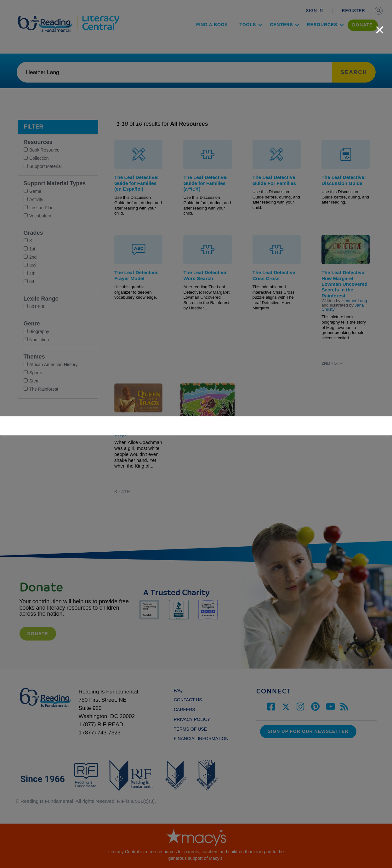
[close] (380, 26)
